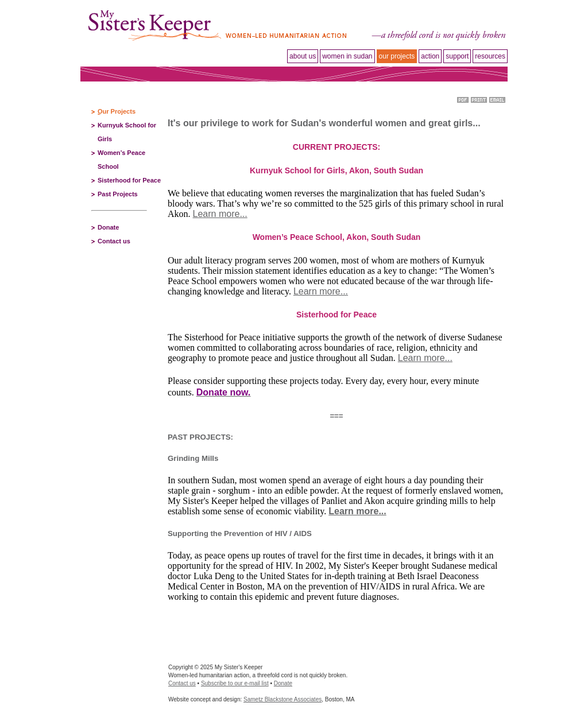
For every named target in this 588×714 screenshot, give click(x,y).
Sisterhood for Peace (129, 180)
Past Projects (118, 194)
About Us (303, 56)
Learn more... (220, 214)
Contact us (114, 241)
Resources (490, 56)
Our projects (397, 56)
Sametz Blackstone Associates (283, 699)
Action (430, 56)
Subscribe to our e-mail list (235, 683)
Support (457, 56)
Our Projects (117, 111)
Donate (108, 227)
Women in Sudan (347, 56)
